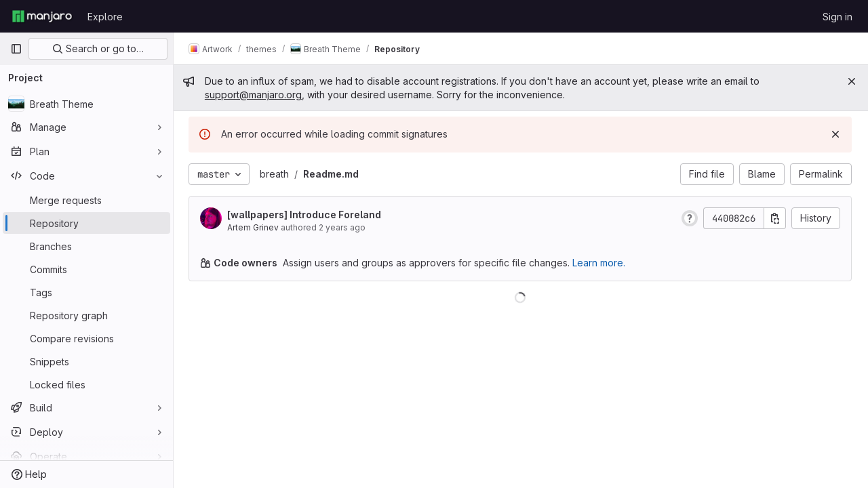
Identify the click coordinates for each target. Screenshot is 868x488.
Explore (105, 17)
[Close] (852, 81)
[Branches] (86, 246)
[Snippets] (86, 361)
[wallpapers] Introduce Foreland (305, 215)
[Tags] (86, 292)
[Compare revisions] (86, 338)
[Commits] (86, 269)
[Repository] (86, 223)
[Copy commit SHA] (775, 218)
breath (276, 174)
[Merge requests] (86, 200)
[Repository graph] (86, 315)
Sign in (837, 17)
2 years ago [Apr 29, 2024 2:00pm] (343, 227)
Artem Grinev (254, 227)
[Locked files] (86, 384)
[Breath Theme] (86, 104)
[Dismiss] (835, 134)
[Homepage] (42, 16)
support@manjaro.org (255, 95)
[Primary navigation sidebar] (16, 49)
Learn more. (600, 263)
